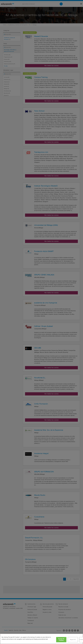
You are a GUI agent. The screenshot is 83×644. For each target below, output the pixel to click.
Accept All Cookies (61, 640)
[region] (41, 639)
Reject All (73, 640)
